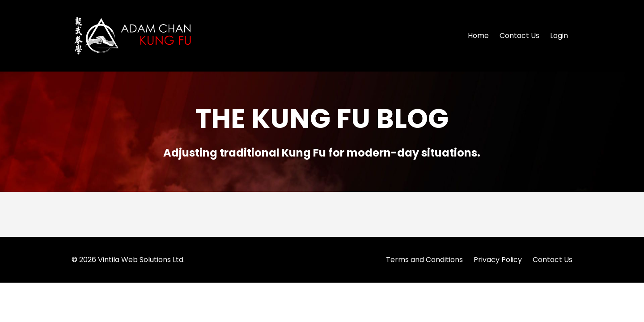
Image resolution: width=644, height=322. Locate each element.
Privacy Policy (498, 260)
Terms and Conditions (424, 260)
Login (559, 36)
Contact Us (519, 36)
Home (478, 36)
